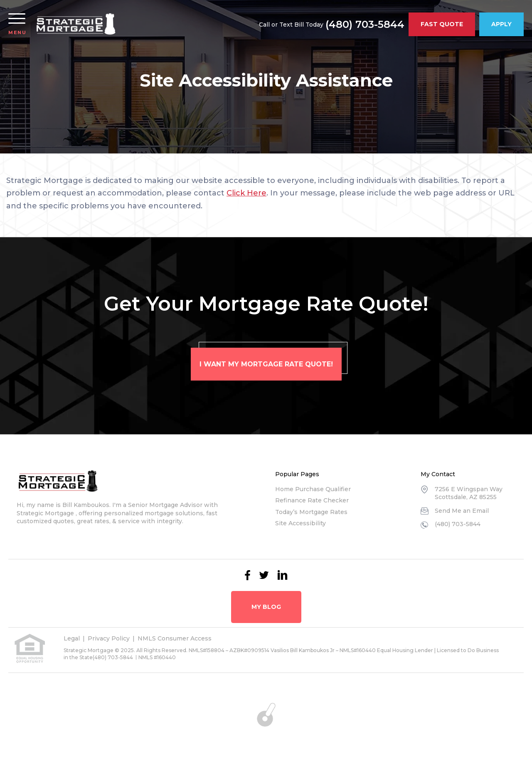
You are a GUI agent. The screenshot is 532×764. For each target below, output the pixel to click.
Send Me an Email (462, 511)
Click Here (246, 193)
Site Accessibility (300, 523)
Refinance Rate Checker (312, 500)
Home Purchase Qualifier (313, 489)
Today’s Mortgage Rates (311, 512)
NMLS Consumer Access (175, 638)
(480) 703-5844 (365, 25)
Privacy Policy (109, 638)
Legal (72, 638)
